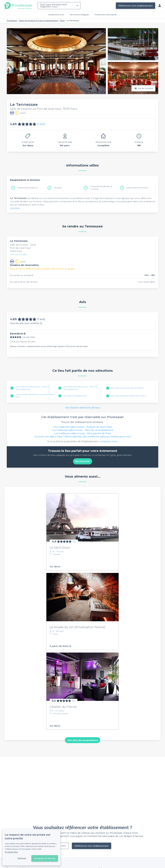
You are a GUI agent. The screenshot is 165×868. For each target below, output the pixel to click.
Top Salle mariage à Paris (75, 396)
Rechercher (83, 461)
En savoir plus (11, 852)
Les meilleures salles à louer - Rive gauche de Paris (82, 433)
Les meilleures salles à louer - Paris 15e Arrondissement (82, 430)
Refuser (22, 858)
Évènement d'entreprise (106, 15)
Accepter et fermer (45, 858)
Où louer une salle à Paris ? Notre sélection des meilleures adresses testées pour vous (83, 437)
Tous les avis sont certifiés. (26, 323)
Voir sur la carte (19, 254)
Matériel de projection (28, 188)
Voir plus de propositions (83, 740)
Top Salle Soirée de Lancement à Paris (129, 396)
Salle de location (19, 245)
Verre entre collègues (79, 15)
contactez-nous (108, 441)
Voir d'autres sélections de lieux (83, 408)
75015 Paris (16, 251)
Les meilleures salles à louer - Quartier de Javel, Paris (83, 427)
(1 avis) (41, 124)
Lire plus (15, 208)
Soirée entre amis (56, 15)
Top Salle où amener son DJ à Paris (127, 388)
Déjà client (61, 846)
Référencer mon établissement (136, 6)
